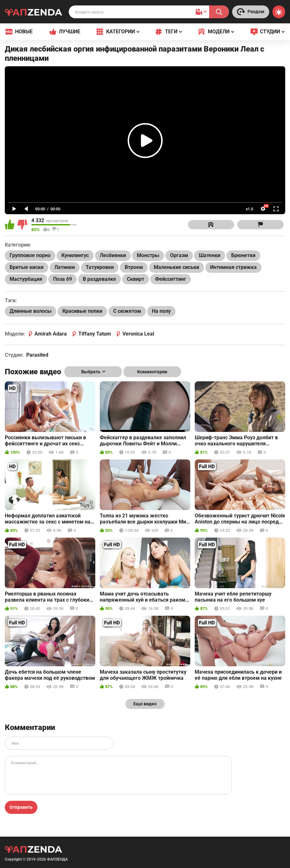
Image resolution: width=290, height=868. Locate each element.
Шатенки (210, 255)
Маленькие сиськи (176, 267)
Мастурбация (26, 279)
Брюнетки (243, 255)
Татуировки (100, 267)
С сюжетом (127, 311)
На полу (161, 311)
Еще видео (145, 704)
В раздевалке (99, 279)
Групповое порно (30, 255)
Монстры (148, 255)
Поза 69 (63, 279)
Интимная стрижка (233, 267)
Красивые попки (82, 311)
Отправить (21, 807)
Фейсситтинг (171, 279)
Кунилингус (75, 255)
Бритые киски (27, 267)
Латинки (65, 267)
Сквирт (136, 279)
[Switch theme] (279, 12)
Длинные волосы (31, 311)
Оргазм (179, 255)
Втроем (134, 267)
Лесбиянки (113, 255)
